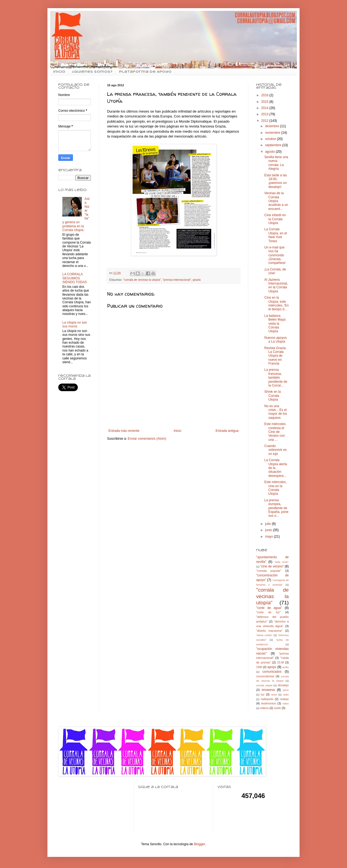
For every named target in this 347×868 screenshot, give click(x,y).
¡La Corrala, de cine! (275, 271)
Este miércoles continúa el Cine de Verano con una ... (275, 432)
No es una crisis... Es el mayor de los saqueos (276, 412)
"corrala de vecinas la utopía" (142, 280)
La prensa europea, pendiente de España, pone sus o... (276, 508)
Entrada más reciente (124, 431)
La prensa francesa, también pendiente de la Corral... (276, 378)
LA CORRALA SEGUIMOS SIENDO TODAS (75, 278)
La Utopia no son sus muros (75, 324)
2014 (265, 108)
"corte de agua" (269, 608)
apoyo (272, 667)
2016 (265, 95)
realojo (284, 699)
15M (259, 667)
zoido (277, 708)
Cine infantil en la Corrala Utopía (275, 219)
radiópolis (267, 699)
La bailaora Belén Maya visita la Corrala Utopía (275, 324)
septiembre (274, 145)
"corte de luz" (268, 612)
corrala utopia (264, 685)
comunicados (272, 672)
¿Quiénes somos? (92, 72)
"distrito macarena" (269, 631)
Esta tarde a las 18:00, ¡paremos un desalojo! (276, 181)
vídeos (264, 708)
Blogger (199, 844)
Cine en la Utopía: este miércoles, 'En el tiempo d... (277, 303)
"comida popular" (269, 571)
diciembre (273, 126)
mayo (270, 537)
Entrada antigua (227, 431)
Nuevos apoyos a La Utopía (276, 340)
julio (269, 524)
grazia (197, 280)
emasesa (268, 690)
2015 (265, 102)
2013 (265, 114)
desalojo (283, 685)
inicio (59, 72)
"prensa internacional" (177, 280)
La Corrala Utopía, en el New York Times (276, 235)
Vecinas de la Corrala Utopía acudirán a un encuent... (276, 201)
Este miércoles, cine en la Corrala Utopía (275, 488)
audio (286, 667)
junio (269, 530)
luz (263, 694)
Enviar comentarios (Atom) (147, 439)
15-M (280, 662)
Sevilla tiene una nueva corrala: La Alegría (276, 163)
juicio (286, 690)
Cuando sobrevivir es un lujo (275, 450)
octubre (271, 139)
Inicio (178, 431)
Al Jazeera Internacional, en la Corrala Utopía (276, 285)
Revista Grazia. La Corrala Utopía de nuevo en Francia (275, 356)
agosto (270, 152)
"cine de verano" (272, 566)
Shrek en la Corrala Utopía (273, 396)
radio (286, 695)
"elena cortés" (264, 635)
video (286, 703)
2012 (265, 121)
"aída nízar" (282, 562)
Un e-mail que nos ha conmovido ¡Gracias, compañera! (275, 255)
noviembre (273, 133)
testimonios (269, 703)
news (274, 695)
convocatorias (265, 676)
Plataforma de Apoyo (145, 72)
